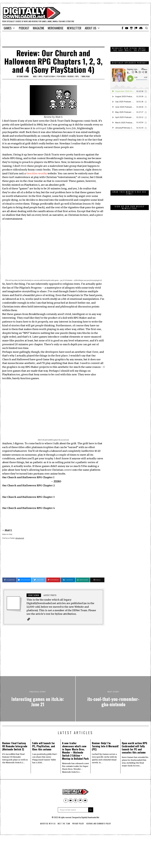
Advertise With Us (47, 824)
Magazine (39, 28)
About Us (91, 28)
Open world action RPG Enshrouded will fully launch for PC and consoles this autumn (134, 748)
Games (8, 28)
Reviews (71, 76)
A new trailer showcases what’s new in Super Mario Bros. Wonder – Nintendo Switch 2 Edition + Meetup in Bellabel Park (75, 751)
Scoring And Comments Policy (99, 824)
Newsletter (74, 28)
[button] (91, 810)
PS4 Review (61, 76)
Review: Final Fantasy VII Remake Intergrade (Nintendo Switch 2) (15, 746)
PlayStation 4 (50, 76)
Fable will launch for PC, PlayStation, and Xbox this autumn (44, 746)
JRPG (40, 76)
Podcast (24, 28)
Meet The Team (63, 824)
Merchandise (56, 28)
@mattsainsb (20, 538)
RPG (77, 76)
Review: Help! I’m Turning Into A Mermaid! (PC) (105, 746)
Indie (35, 76)
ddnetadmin (24, 76)
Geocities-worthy (37, 173)
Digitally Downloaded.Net (90, 817)
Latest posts (50, 595)
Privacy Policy (78, 824)
